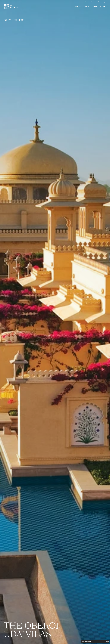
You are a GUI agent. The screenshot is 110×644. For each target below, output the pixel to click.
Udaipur (19, 20)
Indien (8, 20)
